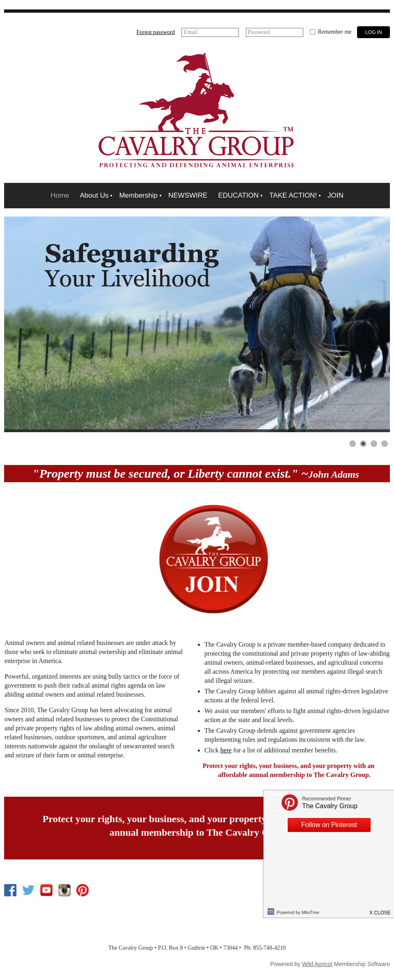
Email (190, 32)
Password (259, 32)
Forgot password (156, 32)
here (226, 750)
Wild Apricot (317, 964)
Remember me (334, 32)
